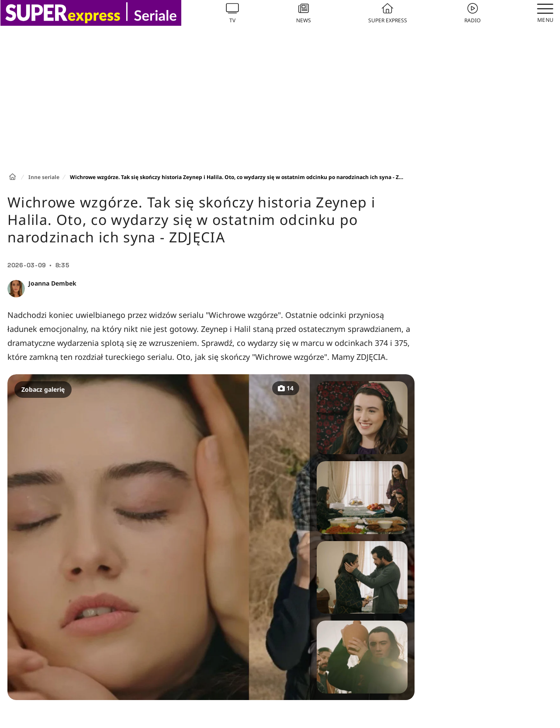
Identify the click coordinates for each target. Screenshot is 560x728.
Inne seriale (44, 177)
